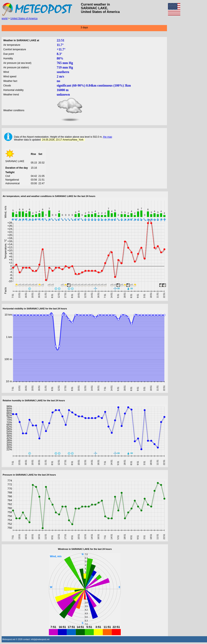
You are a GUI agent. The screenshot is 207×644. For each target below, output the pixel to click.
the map (108, 137)
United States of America (24, 18)
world (5, 18)
